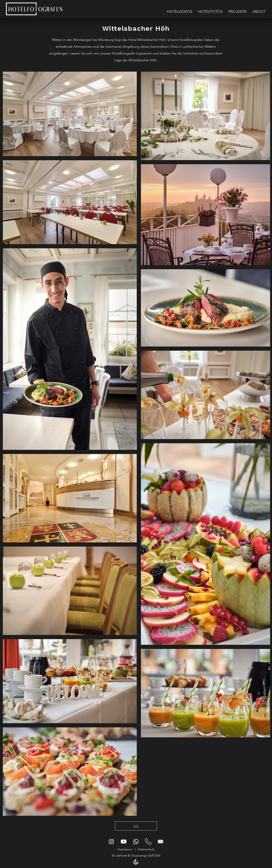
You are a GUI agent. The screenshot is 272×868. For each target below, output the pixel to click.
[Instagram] (111, 842)
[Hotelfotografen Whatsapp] (136, 842)
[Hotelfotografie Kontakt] (148, 842)
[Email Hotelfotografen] (160, 842)
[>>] (136, 826)
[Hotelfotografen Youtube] (124, 842)
